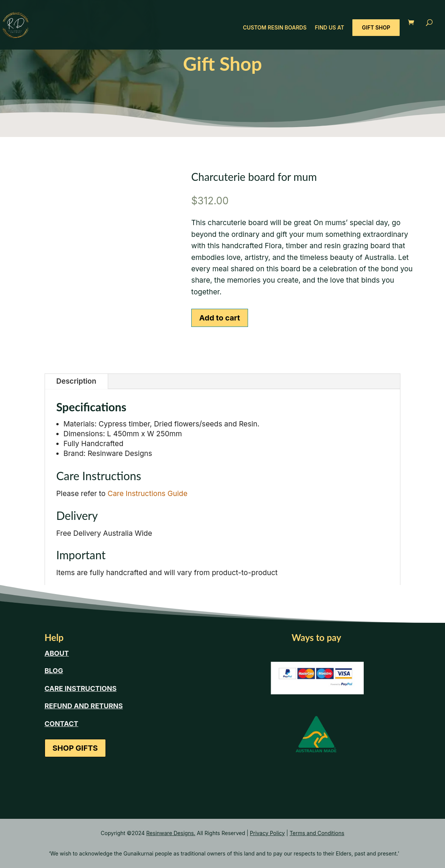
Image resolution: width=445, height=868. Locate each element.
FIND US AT (330, 28)
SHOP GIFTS (75, 748)
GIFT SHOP (376, 27)
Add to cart (220, 318)
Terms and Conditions (317, 833)
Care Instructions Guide (148, 494)
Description (76, 381)
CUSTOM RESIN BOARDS (274, 28)
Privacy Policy (267, 833)
